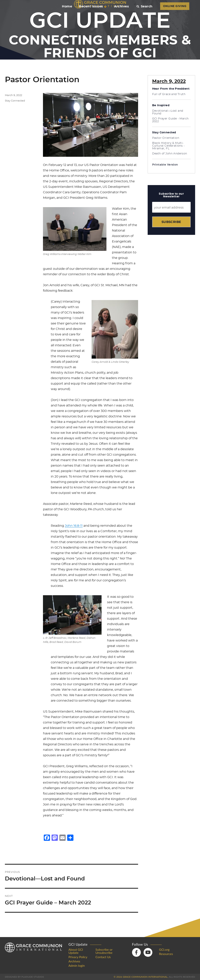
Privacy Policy (78, 957)
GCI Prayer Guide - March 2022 (170, 120)
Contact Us (103, 957)
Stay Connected (15, 101)
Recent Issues (93, 6)
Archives (122, 6)
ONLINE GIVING (175, 6)
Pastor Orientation (166, 138)
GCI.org (164, 950)
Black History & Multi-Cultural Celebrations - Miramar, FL (168, 146)
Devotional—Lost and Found (168, 112)
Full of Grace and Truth (169, 94)
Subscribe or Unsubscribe (104, 951)
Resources (166, 954)
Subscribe (171, 222)
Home (67, 6)
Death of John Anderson (170, 154)
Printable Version (165, 165)
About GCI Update (76, 951)
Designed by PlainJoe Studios (24, 977)
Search (144, 6)
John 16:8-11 (74, 526)
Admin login (77, 966)
